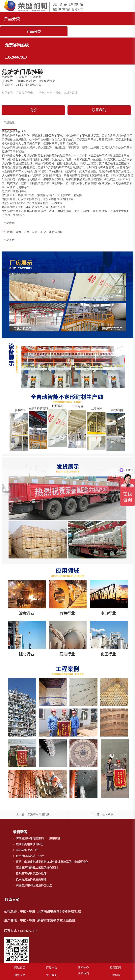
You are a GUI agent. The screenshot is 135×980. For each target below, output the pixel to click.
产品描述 (9, 123)
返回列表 (108, 814)
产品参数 (9, 240)
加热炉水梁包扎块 (39, 814)
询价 (33, 110)
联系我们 (99, 110)
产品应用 (9, 223)
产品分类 (34, 32)
